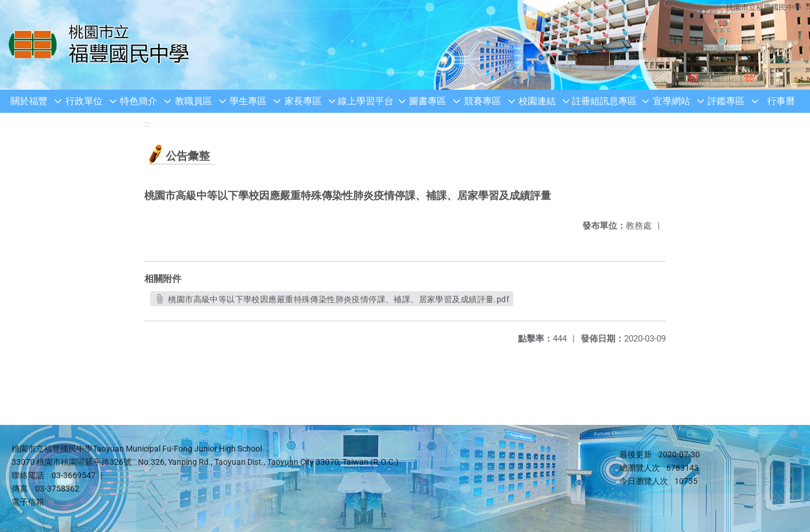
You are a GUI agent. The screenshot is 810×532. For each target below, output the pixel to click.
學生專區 (248, 101)
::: (147, 124)
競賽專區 (483, 101)
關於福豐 (29, 101)
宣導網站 (672, 101)
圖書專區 (428, 101)
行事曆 (781, 101)
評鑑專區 (726, 101)
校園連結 (537, 101)
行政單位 (84, 101)
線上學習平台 (366, 101)
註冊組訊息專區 (604, 101)
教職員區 (194, 101)
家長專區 (303, 101)
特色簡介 (138, 101)
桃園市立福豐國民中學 (764, 7)
